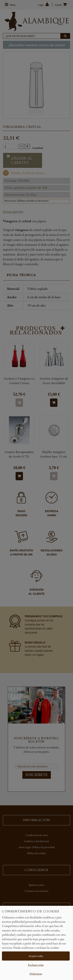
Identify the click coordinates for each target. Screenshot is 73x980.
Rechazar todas (36, 965)
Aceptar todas (36, 956)
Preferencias (36, 974)
